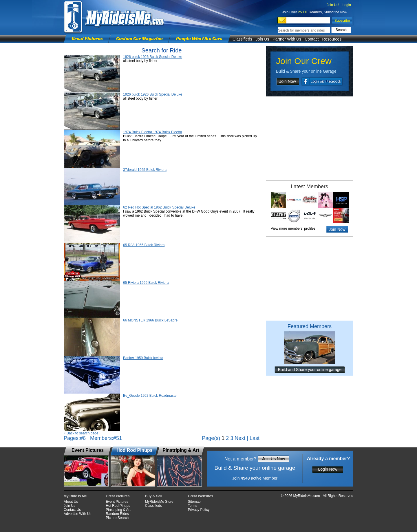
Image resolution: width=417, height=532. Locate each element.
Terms (193, 506)
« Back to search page (81, 433)
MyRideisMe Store (159, 502)
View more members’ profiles (293, 228)
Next (240, 438)
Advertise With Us (77, 514)
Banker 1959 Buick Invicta (143, 358)
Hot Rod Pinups (118, 506)
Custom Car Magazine (139, 38)
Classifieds (242, 39)
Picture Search (117, 518)
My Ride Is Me (75, 496)
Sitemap (194, 502)
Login (347, 5)
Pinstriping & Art (118, 510)
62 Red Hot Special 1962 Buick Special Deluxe (159, 207)
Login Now (328, 469)
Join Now (288, 81)
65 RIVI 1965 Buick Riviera (144, 245)
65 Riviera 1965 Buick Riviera (146, 283)
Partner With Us (287, 39)
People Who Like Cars (199, 38)
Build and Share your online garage (310, 370)
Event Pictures (117, 502)
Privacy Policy (199, 510)
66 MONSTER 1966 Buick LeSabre (150, 320)
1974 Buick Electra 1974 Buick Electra (152, 132)
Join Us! (333, 5)
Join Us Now (274, 459)
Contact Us (72, 510)
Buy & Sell (154, 496)
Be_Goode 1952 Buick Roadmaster (150, 396)
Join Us (263, 39)
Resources (332, 39)
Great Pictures (87, 38)
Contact (312, 39)
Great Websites (201, 496)
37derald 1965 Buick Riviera (145, 170)
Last (255, 438)
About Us (71, 502)
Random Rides (117, 514)
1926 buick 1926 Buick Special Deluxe (153, 57)
